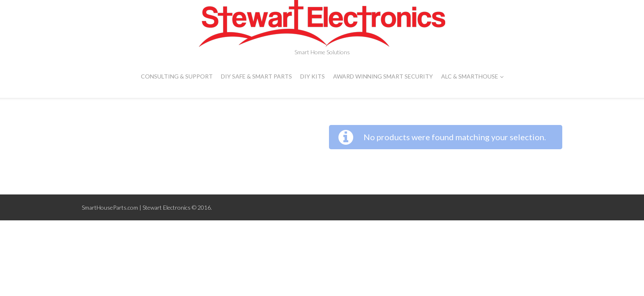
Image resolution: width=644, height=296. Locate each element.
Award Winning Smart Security (383, 76)
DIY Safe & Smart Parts (256, 76)
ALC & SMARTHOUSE (472, 76)
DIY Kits (313, 76)
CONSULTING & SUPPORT (177, 76)
